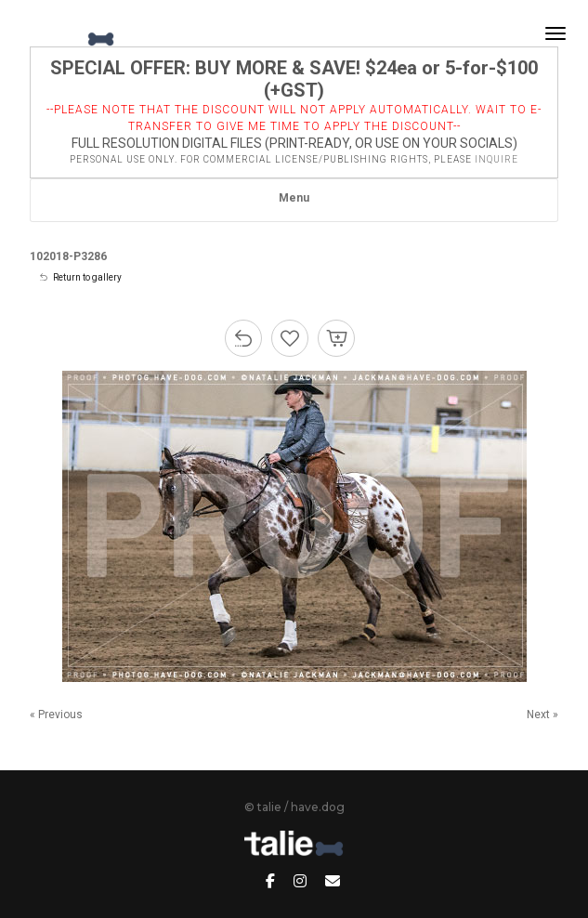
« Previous (56, 715)
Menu (294, 198)
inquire (497, 159)
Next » (542, 715)
